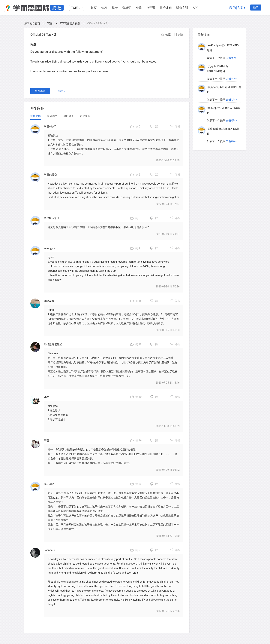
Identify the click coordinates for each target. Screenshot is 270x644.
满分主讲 (182, 8)
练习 (104, 8)
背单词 (127, 8)
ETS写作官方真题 (70, 23)
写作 (50, 23)
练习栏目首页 (32, 23)
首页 (94, 8)
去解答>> (231, 58)
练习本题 (40, 91)
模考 (115, 8)
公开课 (151, 8)
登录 (256, 8)
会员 (139, 8)
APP (196, 8)
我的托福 (236, 8)
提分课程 (166, 8)
